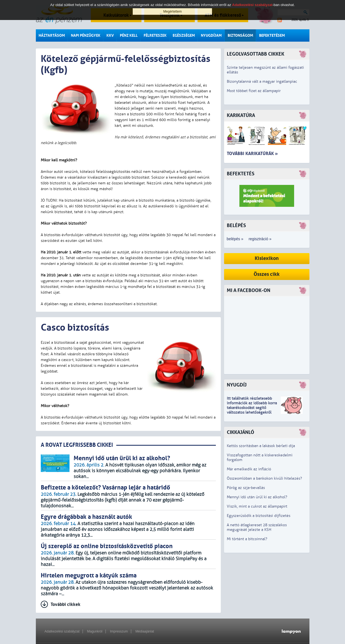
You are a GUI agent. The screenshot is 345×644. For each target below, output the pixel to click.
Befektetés (241, 174)
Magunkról (95, 631)
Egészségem (184, 35)
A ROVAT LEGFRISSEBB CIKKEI (77, 445)
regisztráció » (260, 239)
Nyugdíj (237, 385)
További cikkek (66, 604)
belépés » (235, 239)
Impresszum (119, 631)
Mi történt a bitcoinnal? (247, 539)
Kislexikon (267, 258)
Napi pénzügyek (86, 35)
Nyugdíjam (211, 35)
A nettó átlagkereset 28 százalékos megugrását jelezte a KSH (257, 527)
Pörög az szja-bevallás (246, 488)
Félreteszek (155, 35)
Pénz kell (129, 35)
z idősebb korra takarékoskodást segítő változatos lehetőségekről (252, 408)
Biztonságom (240, 35)
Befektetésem (272, 35)
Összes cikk (267, 274)
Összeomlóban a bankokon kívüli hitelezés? (264, 478)
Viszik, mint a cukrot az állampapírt (257, 506)
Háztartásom (52, 35)
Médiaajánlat (145, 631)
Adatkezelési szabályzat (62, 631)
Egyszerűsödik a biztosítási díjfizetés (259, 516)
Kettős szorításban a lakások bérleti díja (261, 446)
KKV (110, 35)
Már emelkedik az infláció (249, 469)
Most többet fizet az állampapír (254, 91)
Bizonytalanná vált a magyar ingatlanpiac (262, 81)
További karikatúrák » (252, 154)
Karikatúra (241, 115)
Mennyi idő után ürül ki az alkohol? (257, 497)
